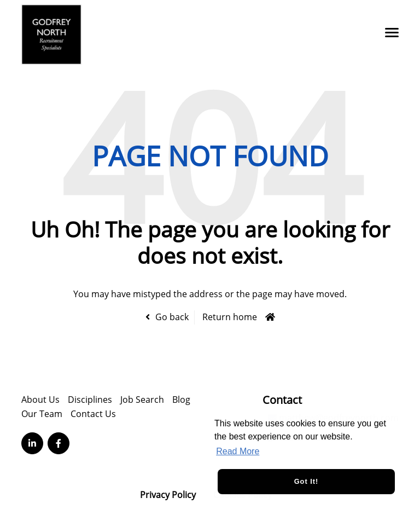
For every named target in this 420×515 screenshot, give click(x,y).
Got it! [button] (307, 481)
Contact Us (93, 414)
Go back (172, 317)
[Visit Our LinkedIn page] (32, 443)
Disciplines (90, 400)
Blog (181, 400)
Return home (230, 317)
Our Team (42, 414)
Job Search (142, 400)
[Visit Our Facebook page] (59, 443)
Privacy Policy (168, 495)
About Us (40, 400)
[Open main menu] (388, 32)
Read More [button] (238, 451)
